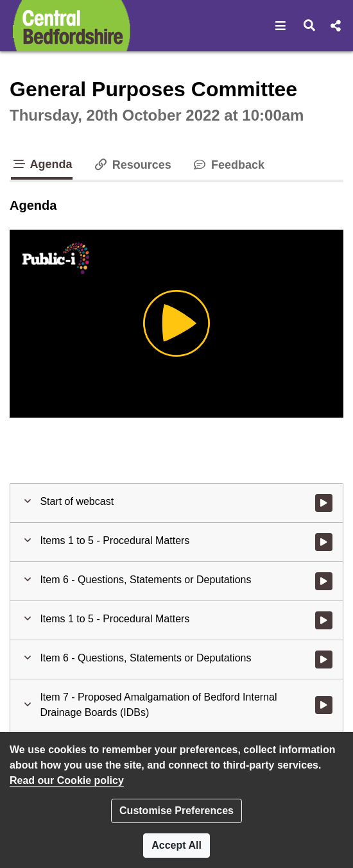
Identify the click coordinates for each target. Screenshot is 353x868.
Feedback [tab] (228, 165)
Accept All (176, 845)
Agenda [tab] (42, 164)
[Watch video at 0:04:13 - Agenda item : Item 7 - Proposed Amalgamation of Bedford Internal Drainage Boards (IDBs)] (324, 705)
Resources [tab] (132, 165)
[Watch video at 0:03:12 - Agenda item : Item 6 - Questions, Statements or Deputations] (324, 581)
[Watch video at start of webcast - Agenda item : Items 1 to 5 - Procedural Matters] (324, 542)
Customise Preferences (176, 811)
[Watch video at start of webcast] (324, 503)
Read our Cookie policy (67, 780)
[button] (281, 26)
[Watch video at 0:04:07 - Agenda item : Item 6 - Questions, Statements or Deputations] (324, 660)
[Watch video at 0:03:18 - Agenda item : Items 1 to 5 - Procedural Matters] (324, 620)
